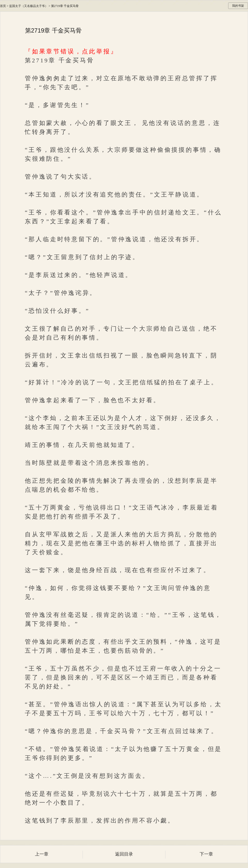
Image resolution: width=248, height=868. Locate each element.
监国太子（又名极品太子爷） (29, 6)
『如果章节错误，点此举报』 (71, 51)
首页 (3, 6)
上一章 (42, 854)
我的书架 (238, 6)
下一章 (206, 854)
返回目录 (124, 854)
